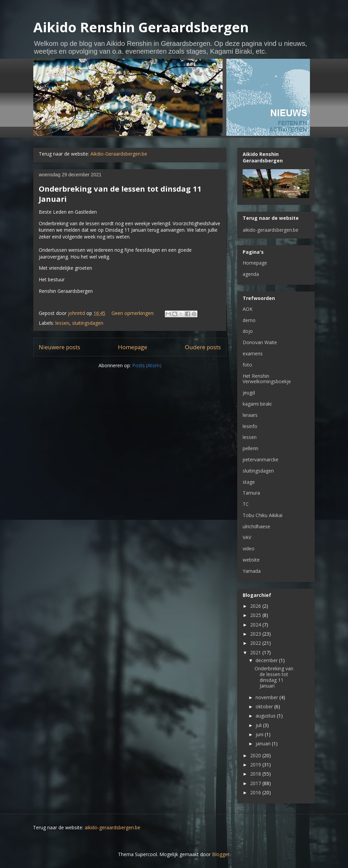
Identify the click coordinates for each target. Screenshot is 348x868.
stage (249, 482)
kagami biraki (257, 404)
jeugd (249, 393)
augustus (266, 716)
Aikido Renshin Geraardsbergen (141, 27)
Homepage (133, 347)
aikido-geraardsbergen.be (271, 230)
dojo (248, 331)
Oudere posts (203, 347)
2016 (256, 792)
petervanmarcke (260, 459)
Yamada (252, 571)
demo (249, 320)
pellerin (250, 448)
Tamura (251, 493)
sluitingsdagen (88, 323)
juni (260, 734)
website (251, 560)
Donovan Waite (260, 342)
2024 (256, 625)
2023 (256, 634)
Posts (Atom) (147, 365)
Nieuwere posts (59, 347)
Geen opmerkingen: (134, 313)
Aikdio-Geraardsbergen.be (119, 154)
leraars (250, 415)
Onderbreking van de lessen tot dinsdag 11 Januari (274, 677)
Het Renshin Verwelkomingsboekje (267, 379)
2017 (256, 783)
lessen (62, 323)
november (267, 697)
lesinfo (250, 426)
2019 (256, 765)
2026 (256, 606)
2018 (256, 774)
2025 (256, 615)
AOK (248, 309)
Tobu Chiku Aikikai (263, 515)
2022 (256, 643)
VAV (247, 537)
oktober (265, 706)
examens (253, 353)
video (249, 548)
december (267, 660)
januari (264, 743)
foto (247, 365)
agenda (251, 274)
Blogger (221, 854)
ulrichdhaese (256, 526)
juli (259, 725)
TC (246, 504)
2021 (256, 652)
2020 (256, 755)
